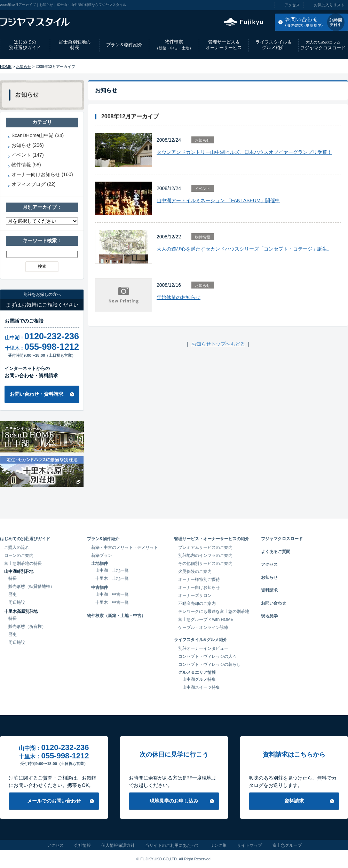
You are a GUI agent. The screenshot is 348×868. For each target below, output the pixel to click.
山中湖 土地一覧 (112, 570)
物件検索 (174, 45)
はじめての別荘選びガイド (25, 45)
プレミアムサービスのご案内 (205, 547)
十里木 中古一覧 (112, 602)
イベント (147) (28, 155)
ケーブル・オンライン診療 (203, 628)
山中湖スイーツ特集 (201, 687)
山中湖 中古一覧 (112, 594)
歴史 (13, 594)
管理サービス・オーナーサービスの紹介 (212, 539)
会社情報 (82, 845)
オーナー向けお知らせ (199, 587)
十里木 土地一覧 (112, 578)
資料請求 (269, 590)
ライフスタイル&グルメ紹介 (201, 640)
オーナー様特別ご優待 (199, 579)
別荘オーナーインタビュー (203, 648)
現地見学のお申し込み (174, 801)
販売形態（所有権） (27, 626)
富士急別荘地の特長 (75, 45)
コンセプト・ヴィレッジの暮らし (209, 664)
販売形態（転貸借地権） (31, 586)
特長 (13, 578)
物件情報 (203, 237)
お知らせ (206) (28, 145)
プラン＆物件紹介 (124, 45)
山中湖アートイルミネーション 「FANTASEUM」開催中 (218, 200)
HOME (6, 66)
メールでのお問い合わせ (54, 801)
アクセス (292, 5)
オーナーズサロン (195, 595)
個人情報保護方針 (118, 845)
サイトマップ (250, 845)
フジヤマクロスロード (323, 45)
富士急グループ (287, 845)
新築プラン (102, 555)
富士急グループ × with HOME (206, 620)
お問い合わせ (274, 603)
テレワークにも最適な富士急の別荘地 (214, 611)
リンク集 (218, 845)
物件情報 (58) (26, 165)
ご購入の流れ (17, 547)
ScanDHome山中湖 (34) (38, 135)
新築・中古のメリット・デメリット (125, 547)
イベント (203, 189)
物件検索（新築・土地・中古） (116, 616)
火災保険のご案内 (195, 571)
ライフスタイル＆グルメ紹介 (274, 45)
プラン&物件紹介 (103, 539)
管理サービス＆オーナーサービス (224, 45)
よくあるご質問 (276, 552)
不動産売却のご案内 (197, 603)
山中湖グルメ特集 (199, 679)
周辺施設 (17, 602)
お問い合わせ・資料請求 (37, 394)
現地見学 (269, 616)
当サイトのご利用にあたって (172, 845)
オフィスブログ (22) (34, 184)
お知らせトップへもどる (218, 344)
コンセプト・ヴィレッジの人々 (207, 656)
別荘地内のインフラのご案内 (205, 555)
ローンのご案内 (19, 555)
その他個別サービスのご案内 (205, 563)
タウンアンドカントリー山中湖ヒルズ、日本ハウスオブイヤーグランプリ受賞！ (244, 152)
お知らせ (24, 66)
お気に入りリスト (329, 5)
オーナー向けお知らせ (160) (42, 174)
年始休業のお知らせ (179, 297)
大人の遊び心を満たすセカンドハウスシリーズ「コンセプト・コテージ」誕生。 (244, 249)
